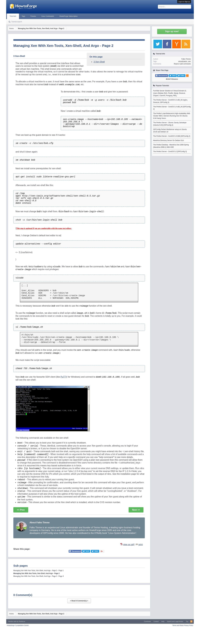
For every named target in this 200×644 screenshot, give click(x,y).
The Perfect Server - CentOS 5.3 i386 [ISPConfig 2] (172, 136)
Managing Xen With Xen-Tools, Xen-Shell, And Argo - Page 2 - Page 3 (39, 576)
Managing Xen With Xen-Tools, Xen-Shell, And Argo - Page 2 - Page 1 (39, 571)
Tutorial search (17, 22)
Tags (23, 16)
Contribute (147, 621)
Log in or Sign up (184, 2)
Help (163, 621)
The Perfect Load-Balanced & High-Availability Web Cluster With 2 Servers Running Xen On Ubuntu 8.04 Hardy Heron (172, 116)
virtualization (183, 61)
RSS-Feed (191, 621)
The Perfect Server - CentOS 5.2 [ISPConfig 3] (170, 152)
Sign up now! (172, 31)
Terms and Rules (178, 625)
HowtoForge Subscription (68, 16)
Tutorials (13, 16)
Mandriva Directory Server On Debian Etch (168, 140)
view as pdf (128, 545)
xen (189, 61)
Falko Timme (186, 59)
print (141, 545)
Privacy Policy (189, 625)
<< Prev (21, 510)
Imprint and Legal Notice (175, 621)
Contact (156, 621)
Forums (33, 16)
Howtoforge (18, 625)
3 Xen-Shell (99, 62)
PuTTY (64, 377)
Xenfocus (22, 621)
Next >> (136, 510)
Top (187, 621)
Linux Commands (48, 16)
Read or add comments (182, 64)
